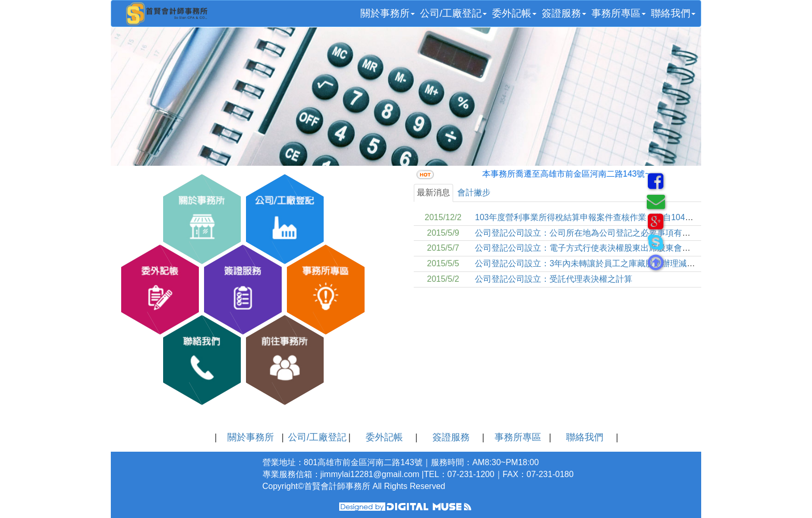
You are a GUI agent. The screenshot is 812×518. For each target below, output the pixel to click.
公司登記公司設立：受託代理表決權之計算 (554, 279)
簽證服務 (451, 437)
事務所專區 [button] (619, 13)
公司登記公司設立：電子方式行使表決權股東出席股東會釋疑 (587, 248)
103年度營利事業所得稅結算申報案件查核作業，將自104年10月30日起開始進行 (622, 217)
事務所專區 (518, 437)
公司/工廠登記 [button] (453, 13)
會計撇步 (474, 192)
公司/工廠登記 (317, 437)
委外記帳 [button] (514, 13)
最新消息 (433, 192)
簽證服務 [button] (564, 13)
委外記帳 (384, 437)
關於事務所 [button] (388, 13)
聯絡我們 (585, 437)
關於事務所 (251, 437)
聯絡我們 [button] (673, 13)
